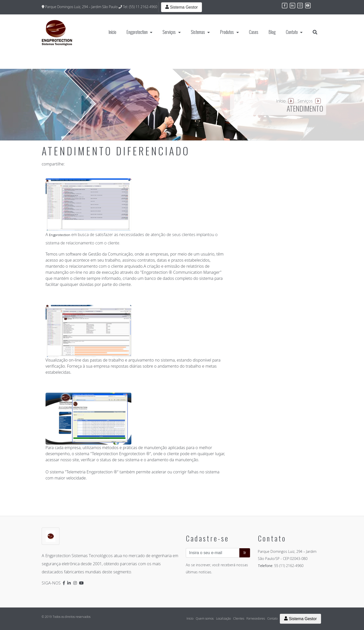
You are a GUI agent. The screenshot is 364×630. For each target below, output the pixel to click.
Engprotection (138, 32)
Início (112, 32)
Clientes (239, 618)
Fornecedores (256, 618)
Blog (272, 32)
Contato (292, 32)
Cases (254, 32)
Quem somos (205, 618)
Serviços (170, 32)
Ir (245, 553)
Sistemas (198, 32)
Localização (223, 618)
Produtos (227, 32)
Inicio (190, 618)
